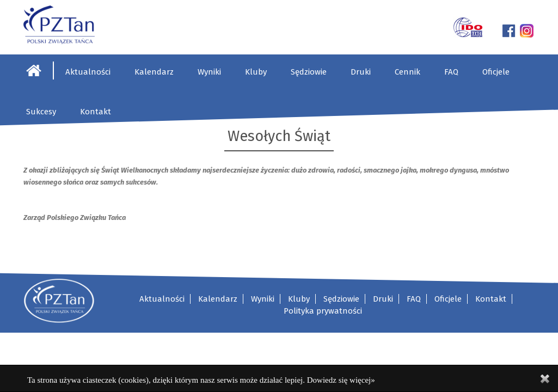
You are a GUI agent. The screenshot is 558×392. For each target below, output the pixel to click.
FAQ (451, 72)
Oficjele (496, 72)
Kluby (256, 72)
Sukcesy (41, 112)
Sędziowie (309, 72)
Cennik (407, 72)
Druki (361, 72)
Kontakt (96, 112)
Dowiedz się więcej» (341, 380)
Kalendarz (154, 72)
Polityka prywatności (323, 311)
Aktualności (88, 72)
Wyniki (209, 72)
